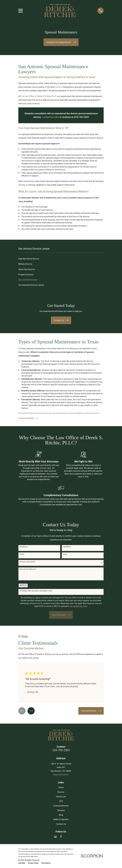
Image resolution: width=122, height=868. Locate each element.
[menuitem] (61, 259)
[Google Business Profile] (55, 837)
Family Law (61, 797)
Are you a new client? (27, 562)
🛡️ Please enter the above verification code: (36, 591)
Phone (22, 554)
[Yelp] (67, 837)
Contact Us (61, 824)
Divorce (61, 792)
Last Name (67, 547)
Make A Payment (61, 820)
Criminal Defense (61, 806)
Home (61, 788)
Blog (61, 815)
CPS (61, 801)
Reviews (61, 810)
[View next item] (31, 711)
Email (65, 554)
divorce (59, 87)
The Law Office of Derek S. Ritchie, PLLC (39, 96)
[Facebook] (61, 837)
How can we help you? (28, 569)
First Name (23, 547)
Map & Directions (61, 775)
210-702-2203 (61, 750)
